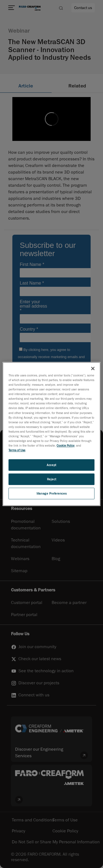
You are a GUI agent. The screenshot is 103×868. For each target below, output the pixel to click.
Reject (51, 479)
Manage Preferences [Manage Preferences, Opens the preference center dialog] (51, 493)
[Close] (93, 368)
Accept (51, 465)
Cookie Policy (66, 445)
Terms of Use (17, 450)
